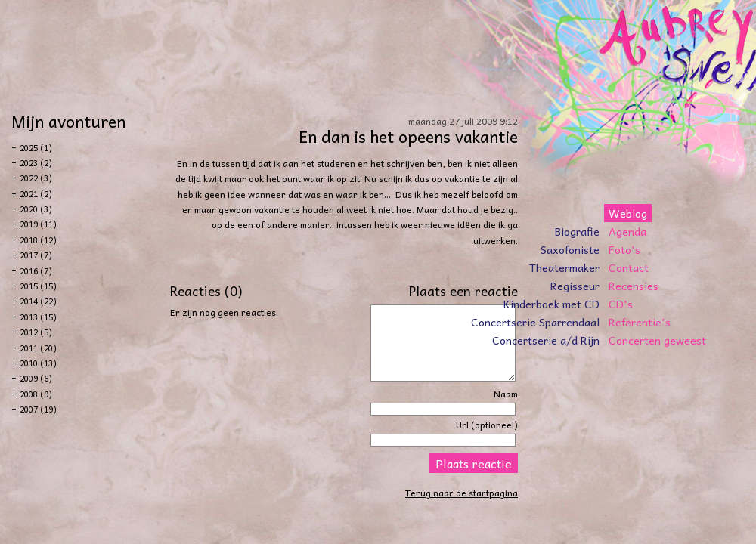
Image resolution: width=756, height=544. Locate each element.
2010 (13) (38, 363)
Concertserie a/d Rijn (546, 340)
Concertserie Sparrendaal (535, 322)
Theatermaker (564, 267)
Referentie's (640, 322)
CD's (621, 304)
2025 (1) (36, 148)
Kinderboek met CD (552, 304)
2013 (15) (38, 317)
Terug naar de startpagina (462, 493)
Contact (629, 267)
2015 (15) (38, 286)
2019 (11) (38, 224)
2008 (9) (36, 394)
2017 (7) (36, 255)
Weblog (628, 213)
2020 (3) (36, 209)
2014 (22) (38, 301)
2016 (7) (36, 271)
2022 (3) (36, 178)
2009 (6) (36, 378)
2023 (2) (36, 163)
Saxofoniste (570, 249)
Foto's (624, 249)
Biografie (577, 231)
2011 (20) (38, 348)
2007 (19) (38, 409)
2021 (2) (36, 194)
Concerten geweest (657, 340)
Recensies (634, 286)
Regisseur (575, 286)
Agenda (627, 231)
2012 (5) (36, 332)
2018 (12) (38, 240)
